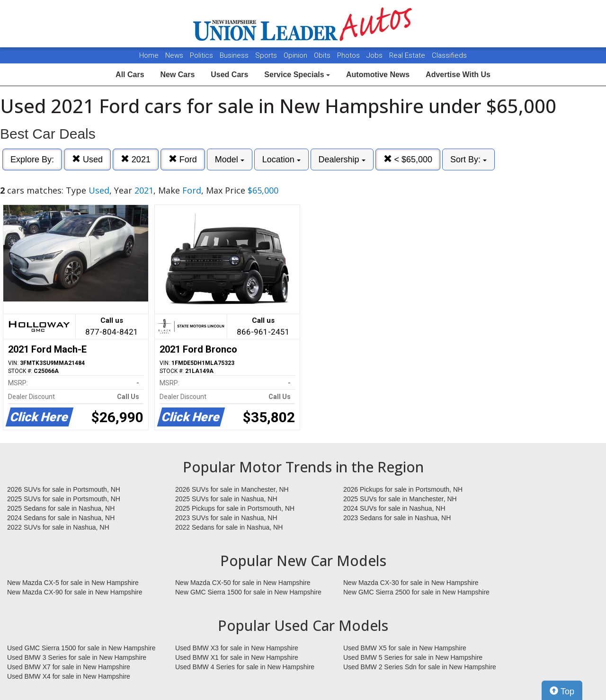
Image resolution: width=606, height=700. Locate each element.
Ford (183, 159)
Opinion (296, 55)
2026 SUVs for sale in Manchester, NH (232, 489)
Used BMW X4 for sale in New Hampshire (69, 676)
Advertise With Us (458, 75)
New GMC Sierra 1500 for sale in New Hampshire (248, 592)
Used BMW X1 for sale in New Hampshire (237, 657)
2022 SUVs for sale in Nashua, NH (58, 527)
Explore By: (32, 159)
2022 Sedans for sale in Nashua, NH (229, 527)
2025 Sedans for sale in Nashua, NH (61, 508)
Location (281, 159)
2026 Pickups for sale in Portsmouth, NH (403, 489)
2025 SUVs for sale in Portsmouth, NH (64, 499)
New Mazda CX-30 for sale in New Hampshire (411, 583)
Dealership (342, 159)
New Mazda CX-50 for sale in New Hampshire (243, 583)
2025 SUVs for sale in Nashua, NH (226, 499)
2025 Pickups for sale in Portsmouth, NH (235, 508)
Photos (349, 55)
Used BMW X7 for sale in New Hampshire (69, 667)
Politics (201, 55)
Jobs (375, 55)
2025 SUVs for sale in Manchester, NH (400, 499)
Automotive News (378, 75)
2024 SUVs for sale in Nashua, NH (394, 508)
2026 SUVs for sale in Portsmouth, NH (64, 489)
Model (230, 159)
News (174, 55)
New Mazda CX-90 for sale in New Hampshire (75, 592)
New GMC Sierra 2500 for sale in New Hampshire (416, 592)
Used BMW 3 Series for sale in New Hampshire (77, 657)
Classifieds (449, 55)
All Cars (130, 75)
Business (235, 55)
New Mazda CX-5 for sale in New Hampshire (73, 583)
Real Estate (408, 55)
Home (149, 55)
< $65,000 (408, 159)
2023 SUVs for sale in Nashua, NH (226, 518)
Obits (323, 55)
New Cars (177, 75)
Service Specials (297, 75)
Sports (267, 55)
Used (87, 159)
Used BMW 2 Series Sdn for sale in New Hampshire (420, 667)
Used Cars (229, 75)
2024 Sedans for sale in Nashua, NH (61, 518)
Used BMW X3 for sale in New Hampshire (237, 648)
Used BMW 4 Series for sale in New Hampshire (245, 667)
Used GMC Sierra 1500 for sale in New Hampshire (81, 648)
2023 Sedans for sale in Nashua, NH (397, 518)
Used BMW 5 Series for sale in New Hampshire (413, 657)
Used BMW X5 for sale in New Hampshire (405, 648)
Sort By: (468, 159)
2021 (136, 159)
